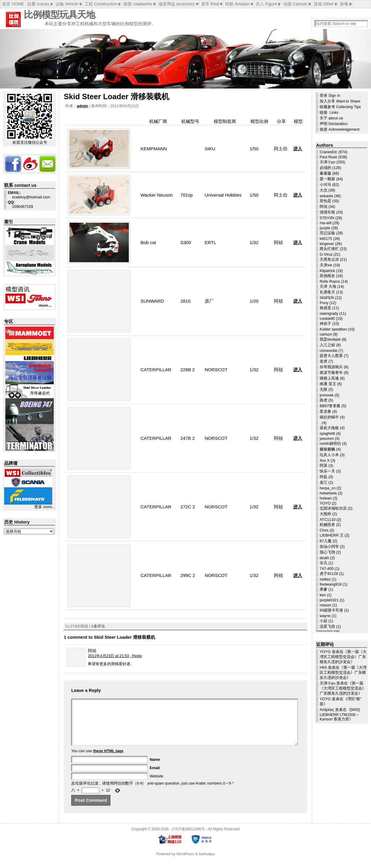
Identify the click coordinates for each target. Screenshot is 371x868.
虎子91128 (329, 574)
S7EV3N (327, 218)
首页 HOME (13, 4)
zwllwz (325, 579)
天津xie (326, 265)
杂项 (344, 4)
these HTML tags (108, 760)
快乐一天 (327, 471)
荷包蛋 (325, 201)
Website (156, 785)
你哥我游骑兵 (331, 367)
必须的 (325, 168)
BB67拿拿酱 (330, 406)
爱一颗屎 (327, 179)
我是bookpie (330, 339)
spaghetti (327, 433)
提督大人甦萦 (331, 356)
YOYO (325, 503)
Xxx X (325, 460)
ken (323, 595)
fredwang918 (331, 584)
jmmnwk (327, 395)
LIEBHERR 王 (332, 535)
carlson (326, 334)
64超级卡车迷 (331, 610)
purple (325, 228)
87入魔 (326, 541)
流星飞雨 (327, 626)
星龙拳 (325, 411)
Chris (324, 530)
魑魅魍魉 (327, 449)
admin (83, 106)
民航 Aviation (237, 4)
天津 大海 (328, 286)
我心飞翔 (327, 552)
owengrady (329, 313)
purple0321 (329, 600)
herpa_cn (328, 488)
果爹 (324, 589)
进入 (298, 149)
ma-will (326, 223)
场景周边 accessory (177, 4)
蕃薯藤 (325, 173)
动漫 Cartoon (295, 4)
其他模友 (327, 276)
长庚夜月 (327, 292)
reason (325, 605)
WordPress (185, 863)
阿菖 (324, 465)
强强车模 (327, 212)
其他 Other (324, 4)
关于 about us (331, 118)
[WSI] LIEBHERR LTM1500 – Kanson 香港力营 (340, 714)
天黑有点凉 (329, 259)
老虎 (324, 361)
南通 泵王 (328, 384)
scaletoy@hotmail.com (29, 195)
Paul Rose (328, 157)
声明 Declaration (334, 124)
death (324, 558)
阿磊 (324, 477)
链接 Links (329, 112)
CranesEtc (329, 152)
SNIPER (327, 298)
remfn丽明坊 (330, 444)
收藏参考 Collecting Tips (340, 107)
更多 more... (45, 507)
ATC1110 (328, 520)
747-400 (327, 569)
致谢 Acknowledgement (340, 129)
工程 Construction (101, 4)
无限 (324, 389)
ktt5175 (326, 239)
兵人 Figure (267, 4)
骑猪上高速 (329, 378)
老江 (324, 482)
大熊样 (325, 514)
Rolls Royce (330, 281)
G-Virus (326, 254)
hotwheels (328, 493)
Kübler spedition (333, 329)
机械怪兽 (327, 525)
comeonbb (329, 351)
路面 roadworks (138, 4)
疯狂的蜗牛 (329, 417)
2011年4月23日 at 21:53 (108, 656)
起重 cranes (38, 4)
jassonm (327, 438)
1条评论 (98, 626)
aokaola (326, 196)
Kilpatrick (327, 271)
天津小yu (328, 162)
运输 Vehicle (67, 4)
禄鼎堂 (325, 308)
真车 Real (210, 4)
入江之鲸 (327, 345)
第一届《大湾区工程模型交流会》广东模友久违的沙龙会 (343, 657)
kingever (327, 244)
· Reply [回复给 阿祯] (136, 656)
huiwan (326, 498)
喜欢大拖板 (329, 428)
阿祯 (324, 207)
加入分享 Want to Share (340, 101)
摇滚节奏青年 (331, 373)
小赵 (324, 621)
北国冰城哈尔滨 (333, 508)
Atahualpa (206, 863)
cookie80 (327, 318)
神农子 (325, 324)
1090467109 (20, 204)
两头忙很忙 (329, 249)
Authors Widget (333, 631)
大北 (324, 190)
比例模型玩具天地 (59, 15)
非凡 (324, 563)
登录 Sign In (330, 95)
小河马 (325, 185)
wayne (325, 616)
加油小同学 (329, 547)
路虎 (324, 400)
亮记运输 (327, 233)
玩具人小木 (329, 455)
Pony (324, 303)
